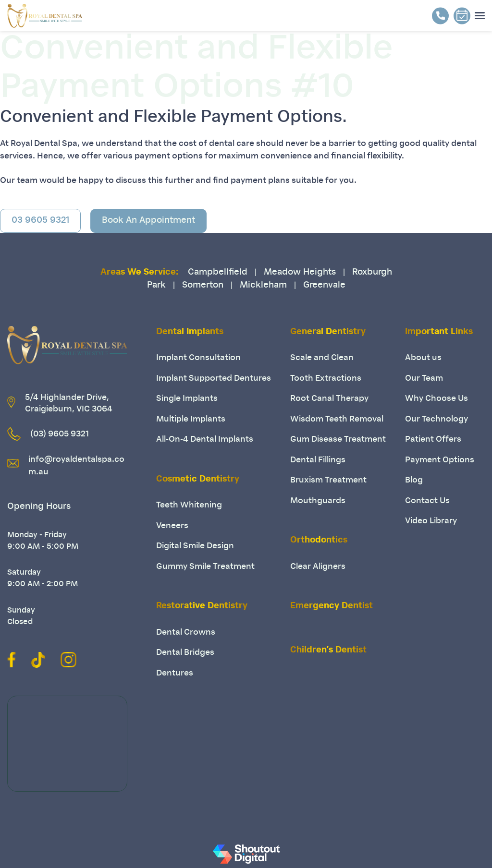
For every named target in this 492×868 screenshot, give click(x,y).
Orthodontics (319, 541)
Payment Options (440, 460)
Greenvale (324, 286)
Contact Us (427, 501)
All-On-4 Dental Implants (205, 440)
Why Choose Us (437, 399)
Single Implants (187, 399)
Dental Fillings (318, 460)
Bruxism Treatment (328, 480)
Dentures (175, 673)
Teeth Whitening (189, 505)
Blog (414, 480)
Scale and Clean (322, 358)
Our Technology (437, 419)
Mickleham (263, 286)
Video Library (431, 521)
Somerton (203, 286)
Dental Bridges (185, 653)
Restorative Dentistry (202, 606)
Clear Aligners (318, 567)
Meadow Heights (300, 273)
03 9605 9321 (40, 221)
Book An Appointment (148, 221)
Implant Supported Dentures (214, 379)
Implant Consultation (198, 358)
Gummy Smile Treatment (205, 567)
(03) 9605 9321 (60, 434)
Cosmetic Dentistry (198, 480)
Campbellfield (218, 273)
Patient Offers (433, 440)
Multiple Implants (191, 419)
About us (423, 358)
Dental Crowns (186, 633)
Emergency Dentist (332, 606)
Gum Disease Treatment (338, 440)
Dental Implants (190, 332)
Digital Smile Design (195, 546)
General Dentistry (328, 332)
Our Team (424, 379)
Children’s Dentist (328, 651)
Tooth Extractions (326, 379)
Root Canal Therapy (329, 399)
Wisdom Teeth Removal (337, 419)
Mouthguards (318, 501)
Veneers (172, 526)
